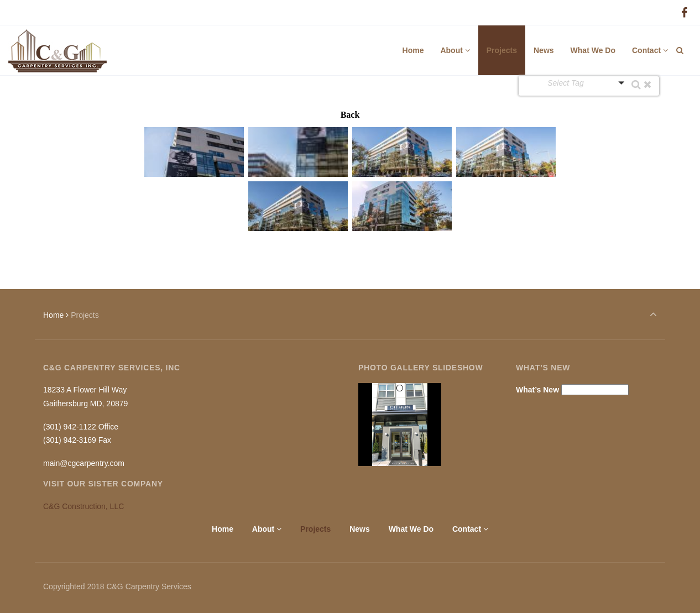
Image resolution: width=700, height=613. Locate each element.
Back (350, 115)
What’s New (537, 390)
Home (53, 315)
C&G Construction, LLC (83, 506)
